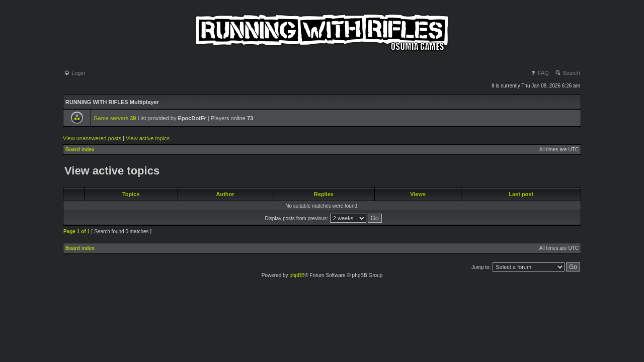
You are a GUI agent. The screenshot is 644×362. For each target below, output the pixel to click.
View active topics (148, 138)
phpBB (297, 275)
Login (74, 73)
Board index (80, 150)
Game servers (115, 118)
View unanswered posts (92, 138)
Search (568, 73)
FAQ (540, 73)
